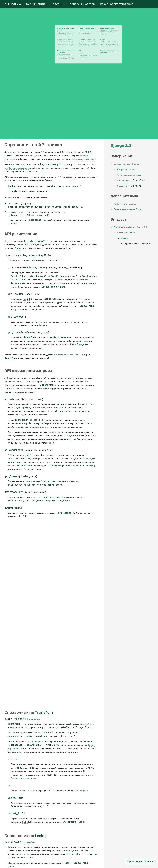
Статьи (59, 4)
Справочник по (131, 180)
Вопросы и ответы (82, 4)
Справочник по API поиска (127, 164)
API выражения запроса (129, 175)
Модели (124, 238)
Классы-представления (117, 4)
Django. (13, 4)
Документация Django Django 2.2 (130, 227)
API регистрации (125, 169)
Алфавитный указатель (126, 204)
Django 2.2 (121, 146)
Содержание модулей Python (128, 209)
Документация (37, 4)
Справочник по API (127, 233)
